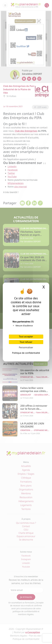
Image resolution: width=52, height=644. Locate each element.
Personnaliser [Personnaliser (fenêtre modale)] (26, 347)
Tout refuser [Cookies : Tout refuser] (26, 342)
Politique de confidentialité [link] (26, 353)
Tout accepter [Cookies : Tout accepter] (26, 337)
